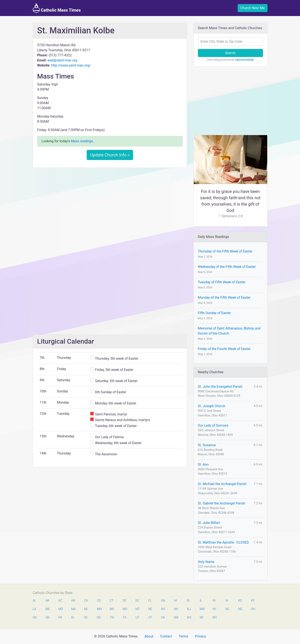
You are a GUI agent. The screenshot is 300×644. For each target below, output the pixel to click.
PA (60, 618)
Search (230, 53)
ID (188, 601)
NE (150, 609)
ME (48, 609)
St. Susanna (207, 445)
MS (112, 609)
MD (60, 609)
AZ (60, 601)
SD (99, 618)
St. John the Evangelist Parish (220, 387)
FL (150, 601)
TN (112, 618)
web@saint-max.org (62, 60)
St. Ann (203, 464)
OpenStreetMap (245, 60)
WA (176, 618)
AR (73, 601)
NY (214, 609)
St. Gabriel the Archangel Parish (222, 503)
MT (138, 609)
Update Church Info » (110, 155)
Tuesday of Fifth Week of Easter (222, 282)
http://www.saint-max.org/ (71, 65)
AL (35, 601)
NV (163, 609)
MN (99, 609)
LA (35, 609)
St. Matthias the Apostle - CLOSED (223, 542)
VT (150, 618)
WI (201, 618)
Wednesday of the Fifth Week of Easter (227, 267)
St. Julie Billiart (209, 523)
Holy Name (206, 562)
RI (73, 618)
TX (124, 618)
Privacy (200, 636)
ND (240, 609)
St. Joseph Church (212, 406)
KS (240, 601)
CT (112, 601)
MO (125, 609)
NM (202, 609)
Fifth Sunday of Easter (214, 313)
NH (176, 609)
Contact (166, 636)
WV (189, 618)
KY (253, 601)
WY (215, 618)
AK (47, 601)
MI (86, 609)
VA (163, 618)
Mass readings (82, 141)
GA (163, 601)
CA (86, 601)
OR (47, 618)
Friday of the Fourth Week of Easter (224, 349)
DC (138, 601)
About (149, 636)
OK (35, 618)
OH (253, 609)
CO (99, 601)
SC (86, 618)
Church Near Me (253, 8)
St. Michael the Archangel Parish (222, 484)
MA (73, 609)
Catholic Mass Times (57, 8)
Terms (183, 636)
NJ (189, 609)
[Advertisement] (110, 202)
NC (227, 609)
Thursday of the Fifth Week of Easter (225, 251)
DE (125, 601)
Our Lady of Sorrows (213, 425)
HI (175, 601)
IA (227, 601)
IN (214, 601)
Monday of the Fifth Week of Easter (224, 298)
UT (137, 618)
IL (201, 601)
